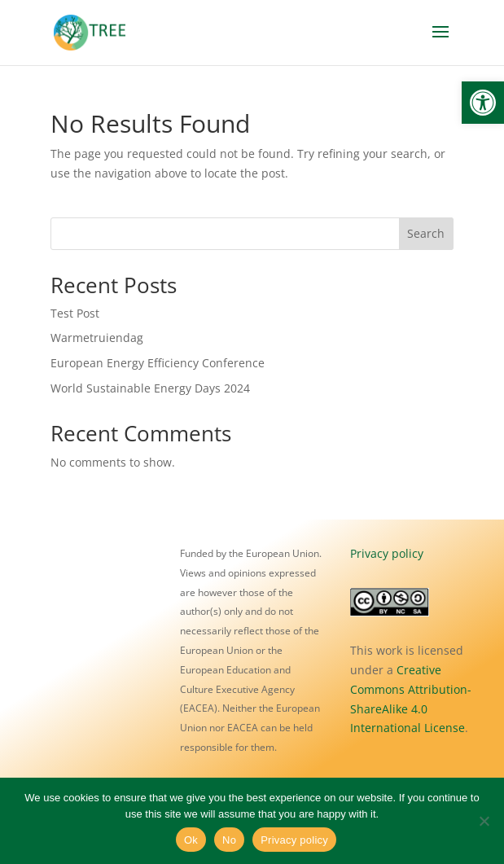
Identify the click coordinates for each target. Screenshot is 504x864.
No (229, 840)
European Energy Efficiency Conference (158, 363)
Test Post (75, 313)
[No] (484, 821)
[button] (483, 103)
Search (426, 233)
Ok (191, 840)
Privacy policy (387, 553)
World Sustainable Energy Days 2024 (150, 388)
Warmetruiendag (97, 338)
